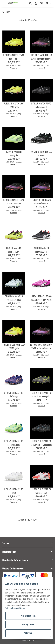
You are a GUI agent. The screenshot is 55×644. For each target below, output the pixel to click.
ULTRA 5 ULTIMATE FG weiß (14, 491)
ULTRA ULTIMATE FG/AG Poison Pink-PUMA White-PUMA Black (41, 298)
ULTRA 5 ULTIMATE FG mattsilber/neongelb (41, 395)
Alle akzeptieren (28, 616)
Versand (14, 68)
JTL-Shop (31, 640)
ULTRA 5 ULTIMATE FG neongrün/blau (14, 443)
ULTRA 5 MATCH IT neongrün (14, 153)
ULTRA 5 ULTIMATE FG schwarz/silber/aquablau (41, 443)
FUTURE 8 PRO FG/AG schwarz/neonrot (41, 202)
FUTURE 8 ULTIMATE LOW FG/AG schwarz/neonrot (41, 346)
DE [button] (47, 3)
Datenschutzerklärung (15, 608)
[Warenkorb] (41, 3)
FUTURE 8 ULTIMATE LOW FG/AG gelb (14, 346)
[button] (31, 3)
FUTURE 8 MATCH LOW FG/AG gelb (14, 105)
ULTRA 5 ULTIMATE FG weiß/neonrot (41, 491)
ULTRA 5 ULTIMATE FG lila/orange (14, 395)
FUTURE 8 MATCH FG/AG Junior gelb (14, 57)
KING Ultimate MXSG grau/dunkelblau (14, 298)
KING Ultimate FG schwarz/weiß (41, 250)
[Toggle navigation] (4, 2)
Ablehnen (28, 633)
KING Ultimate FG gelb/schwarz (14, 250)
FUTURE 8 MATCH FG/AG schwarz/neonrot (14, 202)
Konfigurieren (28, 624)
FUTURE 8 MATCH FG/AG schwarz (41, 153)
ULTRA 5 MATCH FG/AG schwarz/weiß (41, 105)
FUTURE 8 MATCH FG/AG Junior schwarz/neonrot (41, 57)
